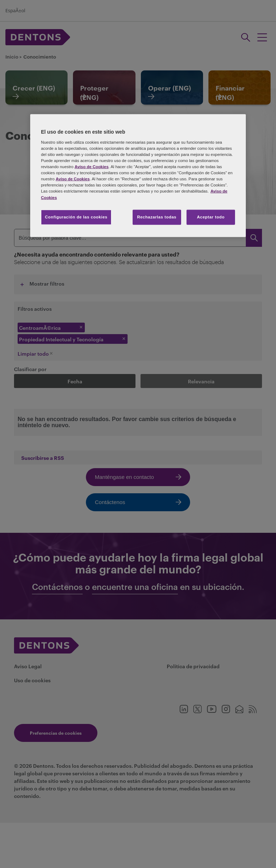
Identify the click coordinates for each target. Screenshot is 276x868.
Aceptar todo (211, 217)
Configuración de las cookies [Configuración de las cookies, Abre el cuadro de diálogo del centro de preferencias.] (76, 217)
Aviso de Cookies (92, 167)
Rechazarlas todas (157, 217)
